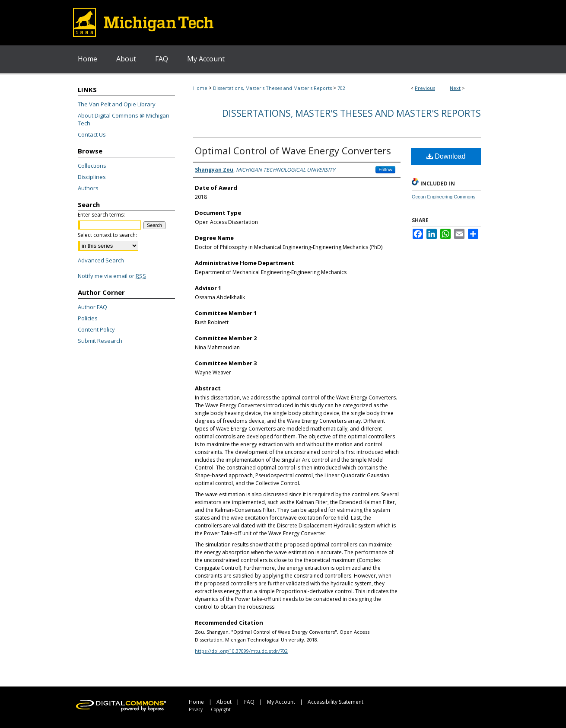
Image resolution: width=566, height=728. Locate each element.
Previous (425, 88)
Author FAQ (92, 307)
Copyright (221, 709)
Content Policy (96, 329)
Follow (385, 169)
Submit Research (100, 341)
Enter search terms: (101, 215)
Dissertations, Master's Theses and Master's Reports (272, 88)
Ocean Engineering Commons (444, 197)
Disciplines (92, 177)
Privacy (196, 709)
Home (200, 88)
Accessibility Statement (335, 702)
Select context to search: (107, 235)
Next (455, 88)
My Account (281, 702)
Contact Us (92, 134)
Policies (88, 318)
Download (446, 156)
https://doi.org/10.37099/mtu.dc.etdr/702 (241, 651)
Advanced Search (101, 260)
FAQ (249, 702)
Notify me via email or (112, 276)
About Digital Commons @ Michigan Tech (124, 119)
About (224, 702)
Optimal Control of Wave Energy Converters (293, 150)
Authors (88, 188)
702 (341, 88)
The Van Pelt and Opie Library (117, 104)
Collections (92, 166)
